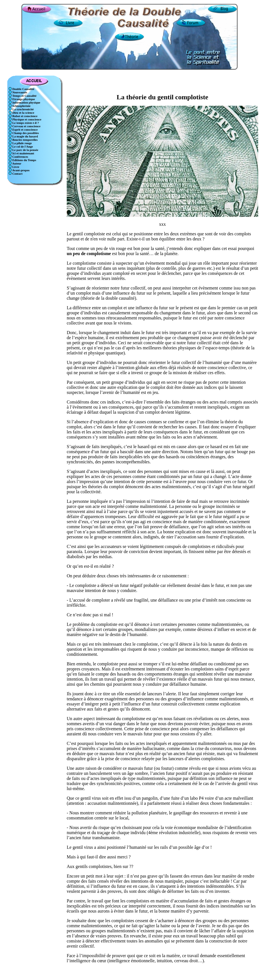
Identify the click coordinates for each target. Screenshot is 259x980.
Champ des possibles (25, 133)
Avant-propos (21, 170)
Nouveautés (19, 92)
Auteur (16, 164)
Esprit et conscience (25, 130)
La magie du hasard (25, 136)
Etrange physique (23, 99)
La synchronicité (23, 109)
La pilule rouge (22, 143)
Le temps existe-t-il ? (25, 123)
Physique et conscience (26, 120)
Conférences (20, 157)
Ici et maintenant (23, 153)
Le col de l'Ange (22, 147)
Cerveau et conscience (26, 126)
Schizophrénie (21, 106)
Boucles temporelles (25, 140)
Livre (15, 167)
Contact (17, 174)
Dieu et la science (23, 113)
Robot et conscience (24, 116)
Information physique (26, 103)
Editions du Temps (24, 160)
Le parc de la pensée (25, 150)
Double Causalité (23, 89)
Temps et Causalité (24, 96)
